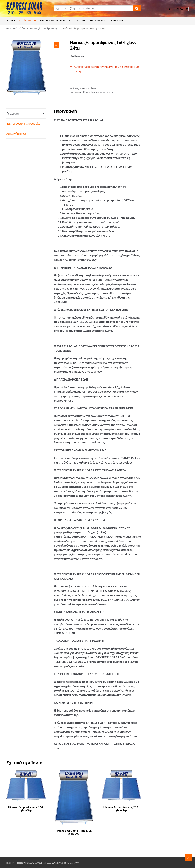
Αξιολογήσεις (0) (16, 134)
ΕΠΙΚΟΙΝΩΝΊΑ (97, 20)
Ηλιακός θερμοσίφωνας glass (46, 28)
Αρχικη (11, 20)
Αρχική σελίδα (17, 28)
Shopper (48, 862)
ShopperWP (73, 862)
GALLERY (80, 20)
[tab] (26, 114)
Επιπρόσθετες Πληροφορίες (23, 123)
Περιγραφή (13, 113)
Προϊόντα (26, 20)
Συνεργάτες (117, 20)
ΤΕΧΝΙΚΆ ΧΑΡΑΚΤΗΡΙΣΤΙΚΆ (55, 20)
